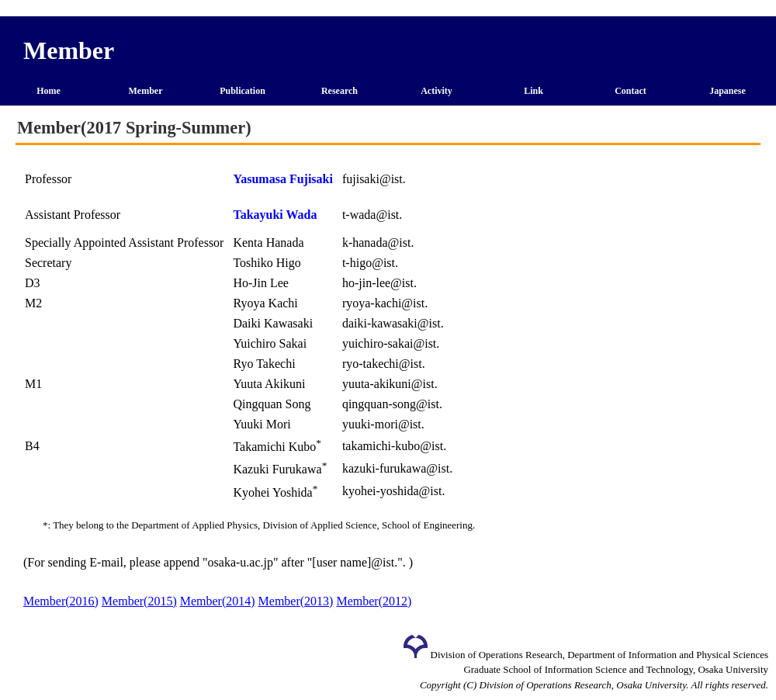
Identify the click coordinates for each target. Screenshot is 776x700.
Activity (436, 91)
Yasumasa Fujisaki (282, 179)
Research (339, 91)
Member (146, 91)
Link (533, 91)
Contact (630, 91)
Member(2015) (139, 601)
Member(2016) (61, 601)
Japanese (727, 91)
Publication (242, 91)
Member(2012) (374, 601)
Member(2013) (296, 601)
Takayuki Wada (275, 215)
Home (48, 91)
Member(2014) (218, 601)
